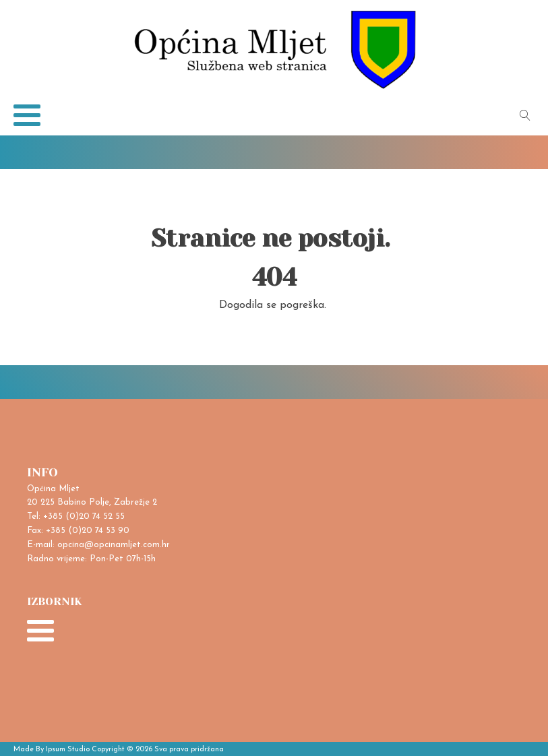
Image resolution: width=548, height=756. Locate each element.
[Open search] (525, 115)
